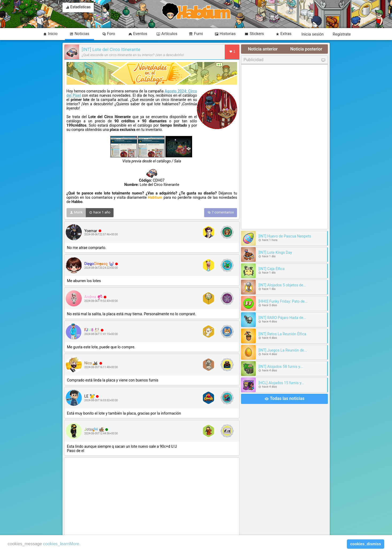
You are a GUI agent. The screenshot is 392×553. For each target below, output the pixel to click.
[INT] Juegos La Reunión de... (283, 350)
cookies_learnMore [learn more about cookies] (61, 544)
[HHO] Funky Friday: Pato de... (283, 301)
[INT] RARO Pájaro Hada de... (282, 318)
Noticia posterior (306, 49)
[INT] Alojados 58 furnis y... (281, 367)
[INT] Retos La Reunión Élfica (282, 334)
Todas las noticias (284, 399)
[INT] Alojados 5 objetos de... (282, 285)
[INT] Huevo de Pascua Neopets (285, 236)
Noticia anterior (263, 49)
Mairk (76, 213)
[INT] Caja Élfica (271, 269)
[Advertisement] (152, 497)
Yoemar (91, 231)
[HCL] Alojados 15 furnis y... (281, 383)
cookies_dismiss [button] (366, 544)
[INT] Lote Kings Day (275, 252)
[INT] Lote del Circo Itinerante (111, 49)
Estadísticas (78, 7)
